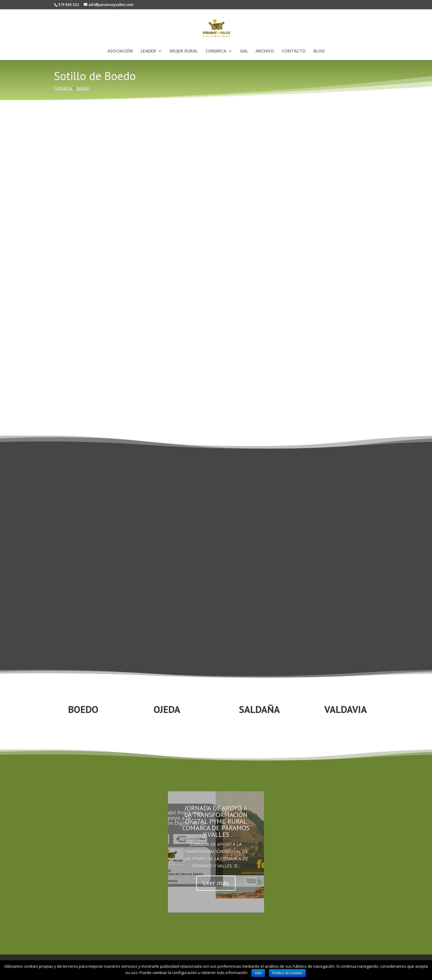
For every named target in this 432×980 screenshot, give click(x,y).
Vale (258, 973)
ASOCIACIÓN (120, 51)
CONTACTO (294, 51)
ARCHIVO (265, 51)
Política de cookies (287, 973)
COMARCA (216, 51)
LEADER (148, 51)
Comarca (63, 88)
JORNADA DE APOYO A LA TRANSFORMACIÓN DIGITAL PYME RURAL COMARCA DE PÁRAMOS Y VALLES (216, 821)
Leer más (216, 883)
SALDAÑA (259, 709)
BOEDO (83, 709)
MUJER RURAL (184, 51)
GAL (244, 51)
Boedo (83, 88)
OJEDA (167, 709)
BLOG (319, 51)
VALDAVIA (346, 709)
